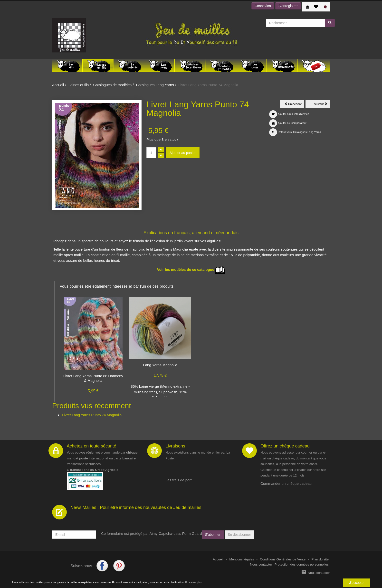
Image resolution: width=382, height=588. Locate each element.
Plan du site (320, 559)
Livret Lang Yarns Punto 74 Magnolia (92, 415)
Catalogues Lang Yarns (155, 85)
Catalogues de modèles (112, 85)
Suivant (322, 105)
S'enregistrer (288, 6)
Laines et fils (79, 85)
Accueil (58, 85)
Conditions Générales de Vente (283, 559)
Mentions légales (242, 559)
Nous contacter (261, 564)
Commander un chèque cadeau (286, 483)
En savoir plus (194, 582)
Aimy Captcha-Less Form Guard (176, 533)
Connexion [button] (263, 6)
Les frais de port (179, 480)
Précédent (294, 105)
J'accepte (356, 583)
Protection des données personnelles (302, 564)
